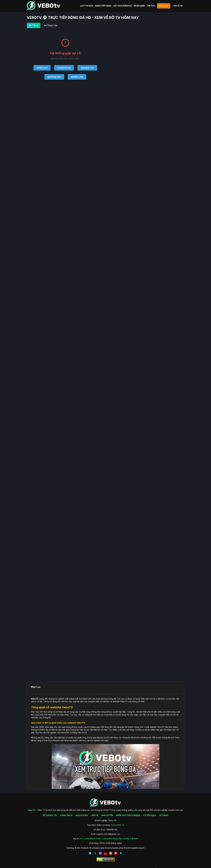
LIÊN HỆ (95, 815)
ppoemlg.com (54, 77)
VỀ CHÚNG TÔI (50, 815)
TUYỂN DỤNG (150, 815)
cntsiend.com (64, 68)
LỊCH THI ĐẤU (87, 6)
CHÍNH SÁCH (66, 815)
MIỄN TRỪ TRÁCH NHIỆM (128, 815)
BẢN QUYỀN (107, 815)
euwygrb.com (87, 68)
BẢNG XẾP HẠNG (103, 6)
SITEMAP (164, 815)
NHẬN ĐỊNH (139, 6)
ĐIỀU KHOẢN (82, 815)
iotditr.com (42, 68)
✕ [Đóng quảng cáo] (156, 866)
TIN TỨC (151, 6)
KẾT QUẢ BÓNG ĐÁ (123, 6)
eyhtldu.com (77, 77)
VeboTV (35, 699)
